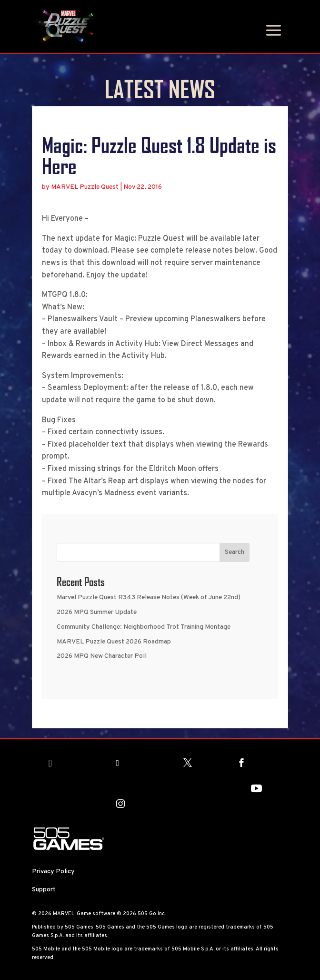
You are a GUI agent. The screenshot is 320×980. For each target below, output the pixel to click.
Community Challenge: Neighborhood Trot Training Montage (144, 627)
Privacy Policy (53, 872)
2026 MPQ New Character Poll (102, 656)
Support (44, 890)
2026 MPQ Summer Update (97, 612)
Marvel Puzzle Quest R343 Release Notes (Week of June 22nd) (149, 597)
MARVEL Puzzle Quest (85, 187)
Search (235, 552)
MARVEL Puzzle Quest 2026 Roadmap (114, 642)
